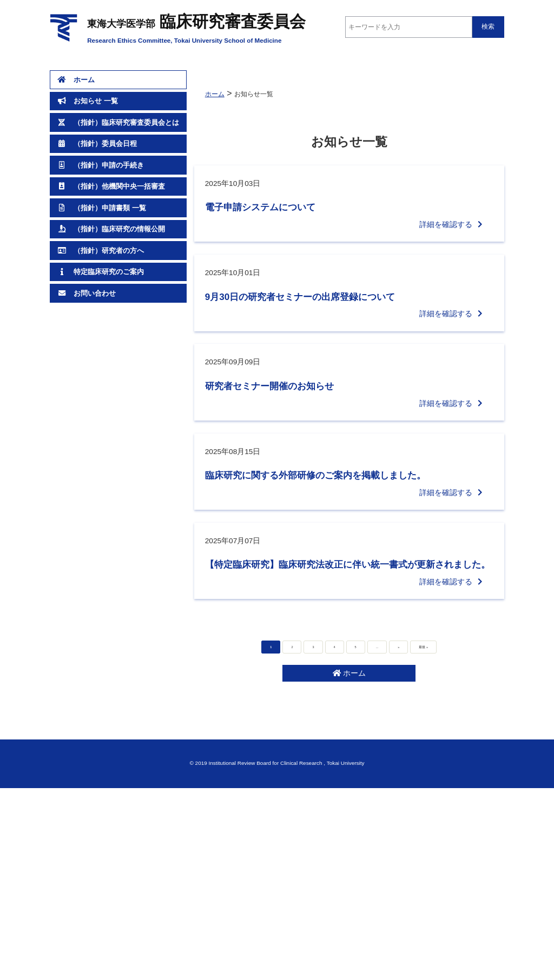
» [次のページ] (391, 806)
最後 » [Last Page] (424, 806)
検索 (488, 27)
